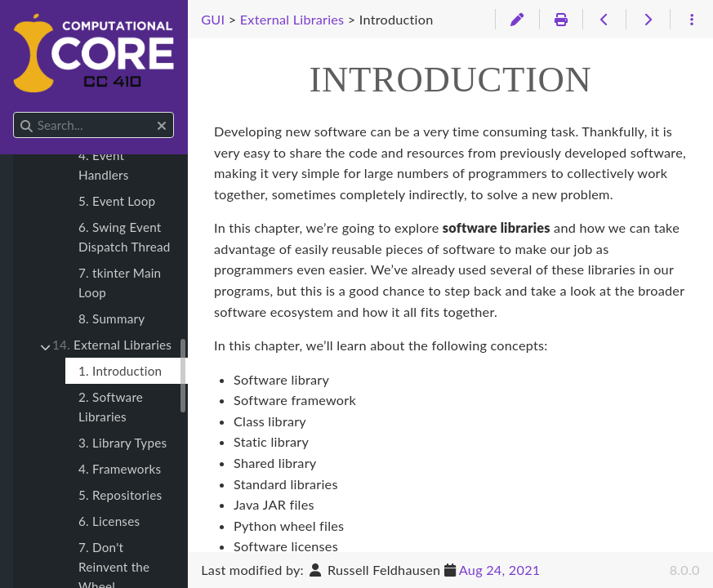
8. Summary (111, 318)
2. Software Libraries (111, 407)
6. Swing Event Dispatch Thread (125, 237)
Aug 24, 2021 (500, 570)
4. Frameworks (120, 469)
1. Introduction (120, 371)
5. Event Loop (117, 201)
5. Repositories (120, 495)
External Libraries (112, 345)
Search (14, 112)
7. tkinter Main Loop (120, 283)
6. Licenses (109, 521)
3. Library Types (123, 443)
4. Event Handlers (104, 165)
